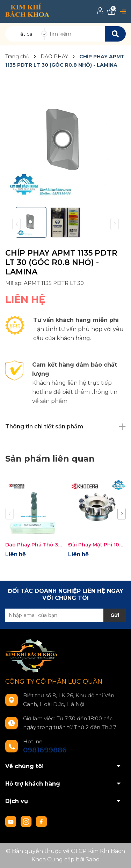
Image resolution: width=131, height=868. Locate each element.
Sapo (93, 859)
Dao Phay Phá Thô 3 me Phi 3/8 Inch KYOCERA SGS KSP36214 (34, 545)
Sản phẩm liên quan (50, 459)
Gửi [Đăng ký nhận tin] (115, 615)
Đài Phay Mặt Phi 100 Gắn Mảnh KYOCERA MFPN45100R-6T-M (97, 545)
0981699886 (45, 750)
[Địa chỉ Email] (65, 615)
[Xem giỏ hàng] (111, 11)
